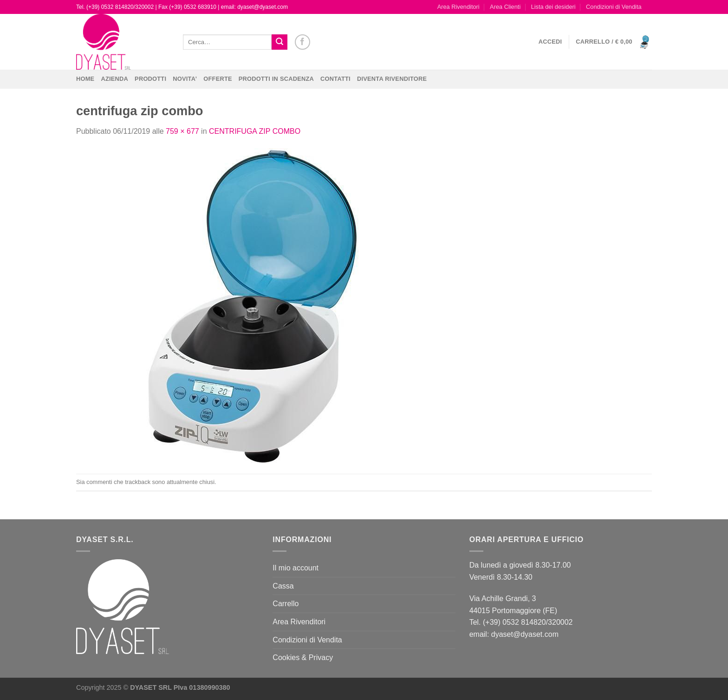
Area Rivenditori (458, 7)
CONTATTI (335, 79)
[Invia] (279, 42)
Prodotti (150, 79)
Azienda (114, 79)
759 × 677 (182, 131)
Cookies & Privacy (303, 657)
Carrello (286, 604)
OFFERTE (218, 79)
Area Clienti (505, 7)
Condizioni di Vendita (614, 7)
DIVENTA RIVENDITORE (392, 79)
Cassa (283, 586)
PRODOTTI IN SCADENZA (276, 79)
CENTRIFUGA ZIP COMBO (255, 131)
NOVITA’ (185, 79)
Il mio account (296, 568)
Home (85, 79)
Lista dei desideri (553, 7)
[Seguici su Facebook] (302, 42)
